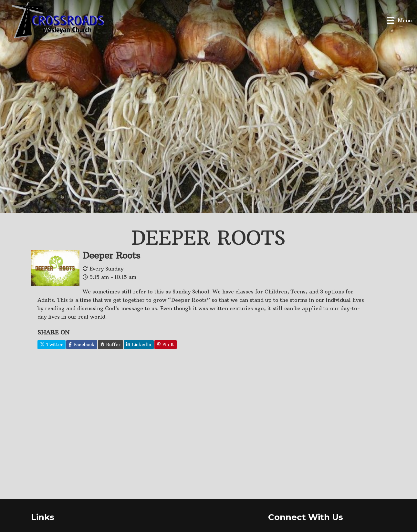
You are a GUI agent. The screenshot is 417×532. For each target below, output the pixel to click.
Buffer (110, 344)
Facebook (82, 344)
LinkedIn (139, 344)
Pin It (166, 344)
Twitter (52, 344)
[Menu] (399, 20)
